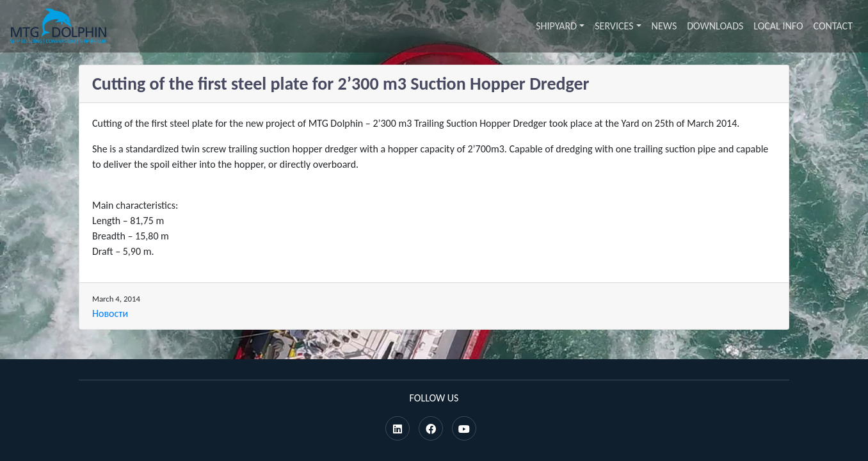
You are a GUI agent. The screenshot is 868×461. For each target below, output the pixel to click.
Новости (110, 313)
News (664, 26)
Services (614, 26)
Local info (778, 26)
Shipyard (556, 26)
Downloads (715, 26)
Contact (833, 26)
